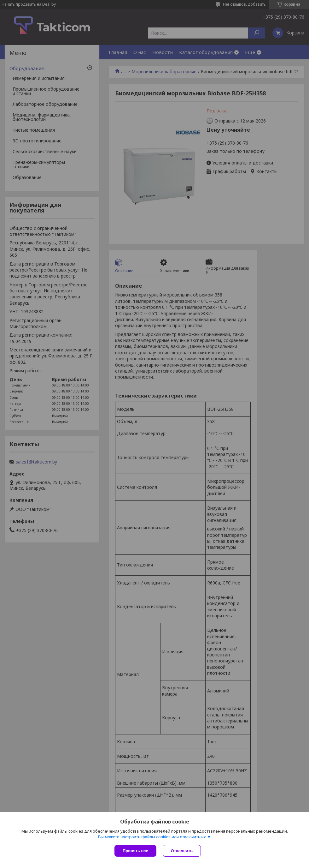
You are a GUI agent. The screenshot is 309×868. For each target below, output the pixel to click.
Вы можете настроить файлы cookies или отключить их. (152, 837)
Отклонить (182, 851)
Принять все (135, 851)
